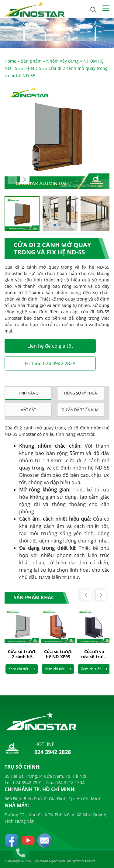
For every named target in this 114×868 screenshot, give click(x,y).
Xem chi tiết (22, 669)
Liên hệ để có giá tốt (50, 346)
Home (10, 61)
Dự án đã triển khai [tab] (81, 410)
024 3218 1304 (69, 782)
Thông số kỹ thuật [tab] (81, 393)
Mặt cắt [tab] (28, 410)
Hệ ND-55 (34, 68)
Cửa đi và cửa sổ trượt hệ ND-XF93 (94, 654)
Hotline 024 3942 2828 (50, 363)
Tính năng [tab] (28, 393)
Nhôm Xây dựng (62, 61)
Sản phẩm (31, 61)
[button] (25, 179)
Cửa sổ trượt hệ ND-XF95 (58, 654)
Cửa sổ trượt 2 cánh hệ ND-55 (22, 654)
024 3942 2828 (53, 752)
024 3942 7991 (27, 782)
